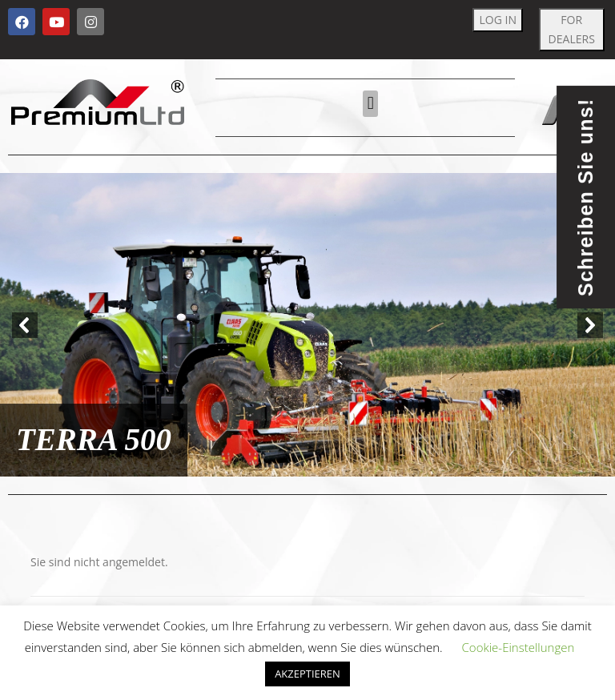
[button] (370, 104)
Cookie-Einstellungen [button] (519, 647)
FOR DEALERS (572, 29)
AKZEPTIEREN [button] (307, 674)
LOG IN (498, 20)
